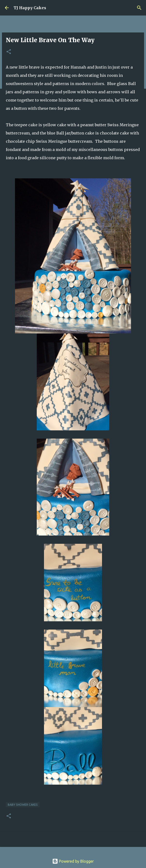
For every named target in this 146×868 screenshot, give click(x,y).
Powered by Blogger (73, 861)
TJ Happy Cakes (30, 8)
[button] (9, 52)
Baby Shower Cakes (23, 805)
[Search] (139, 8)
